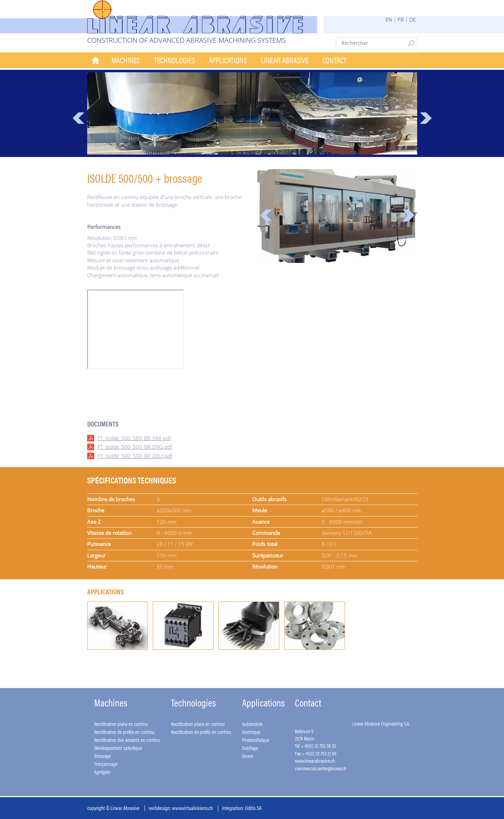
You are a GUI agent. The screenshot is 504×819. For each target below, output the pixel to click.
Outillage (250, 748)
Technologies (174, 60)
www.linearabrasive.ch (315, 760)
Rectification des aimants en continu (127, 740)
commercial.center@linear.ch (321, 768)
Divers (248, 756)
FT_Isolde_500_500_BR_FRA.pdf (134, 438)
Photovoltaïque (256, 740)
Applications (228, 60)
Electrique (251, 732)
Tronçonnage (106, 764)
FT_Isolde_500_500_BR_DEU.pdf (135, 456)
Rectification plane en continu (121, 724)
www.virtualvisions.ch (192, 808)
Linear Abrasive (285, 60)
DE (412, 19)
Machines (126, 60)
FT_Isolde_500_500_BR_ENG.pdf (135, 447)
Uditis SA (253, 808)
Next (426, 118)
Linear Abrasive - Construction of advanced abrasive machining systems (202, 17)
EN (389, 19)
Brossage (102, 756)
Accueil (96, 60)
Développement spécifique (118, 748)
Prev (79, 118)
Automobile (252, 724)
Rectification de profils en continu (124, 732)
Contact (334, 60)
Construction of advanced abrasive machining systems (187, 40)
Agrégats (102, 772)
